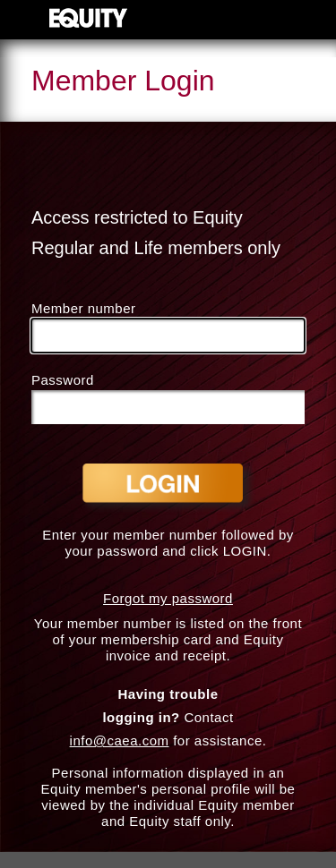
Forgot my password (168, 598)
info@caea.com (120, 740)
